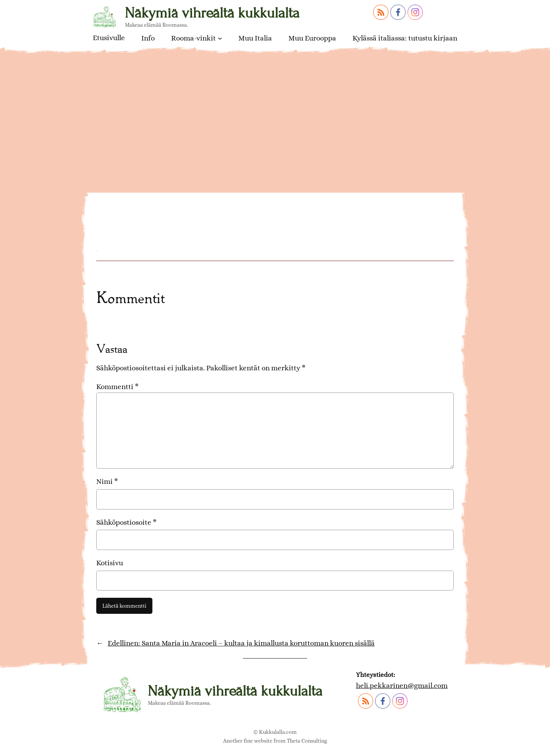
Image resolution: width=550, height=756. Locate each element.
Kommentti (117, 387)
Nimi (107, 481)
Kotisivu (110, 563)
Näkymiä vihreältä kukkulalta (212, 13)
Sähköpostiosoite (126, 522)
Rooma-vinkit (193, 38)
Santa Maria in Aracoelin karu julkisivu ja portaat (250, 189)
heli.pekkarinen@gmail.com (402, 685)
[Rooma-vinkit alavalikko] (220, 38)
